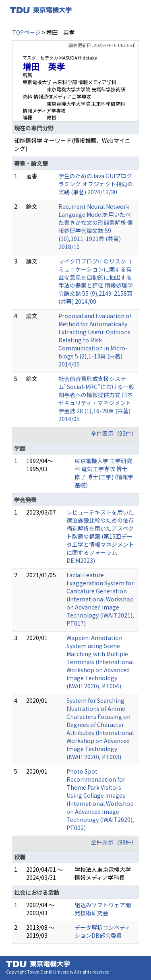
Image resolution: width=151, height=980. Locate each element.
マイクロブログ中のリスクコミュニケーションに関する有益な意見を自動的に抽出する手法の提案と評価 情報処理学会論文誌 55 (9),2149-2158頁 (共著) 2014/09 (96, 281)
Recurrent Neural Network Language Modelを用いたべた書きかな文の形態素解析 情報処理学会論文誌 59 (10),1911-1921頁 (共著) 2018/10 (96, 226)
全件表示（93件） (114, 433)
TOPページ (26, 32)
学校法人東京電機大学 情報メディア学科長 (103, 873)
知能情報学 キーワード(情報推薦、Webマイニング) (72, 144)
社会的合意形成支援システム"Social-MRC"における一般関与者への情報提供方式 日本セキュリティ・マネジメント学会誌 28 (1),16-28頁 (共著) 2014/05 (96, 399)
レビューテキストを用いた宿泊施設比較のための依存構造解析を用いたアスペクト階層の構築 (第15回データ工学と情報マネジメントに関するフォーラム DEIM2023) (100, 536)
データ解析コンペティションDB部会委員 (102, 931)
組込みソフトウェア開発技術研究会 (103, 909)
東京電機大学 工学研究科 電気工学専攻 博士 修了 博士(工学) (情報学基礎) (104, 473)
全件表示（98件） (114, 842)
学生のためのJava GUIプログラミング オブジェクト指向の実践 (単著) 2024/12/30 (96, 184)
